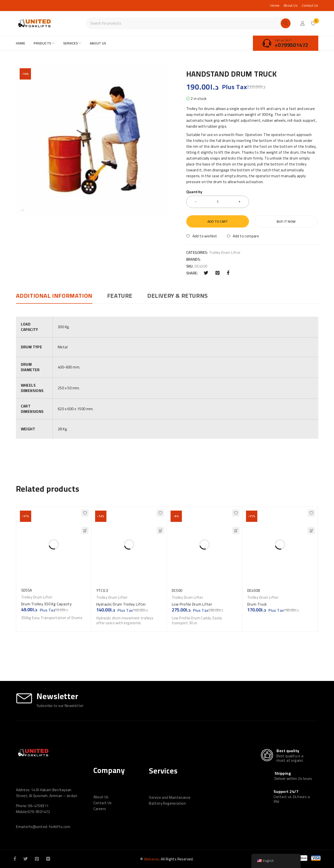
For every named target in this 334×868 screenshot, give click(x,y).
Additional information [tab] (54, 296)
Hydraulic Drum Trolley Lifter (121, 604)
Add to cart (218, 221)
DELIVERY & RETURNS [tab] (178, 296)
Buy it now (286, 221)
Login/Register (303, 23)
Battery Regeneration (167, 803)
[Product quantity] (218, 202)
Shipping (283, 773)
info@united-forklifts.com (48, 827)
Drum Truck (258, 604)
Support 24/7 (286, 791)
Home (275, 5)
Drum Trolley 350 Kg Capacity (46, 604)
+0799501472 (291, 45)
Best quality (288, 751)
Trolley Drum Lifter (225, 253)
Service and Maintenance (170, 797)
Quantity (194, 193)
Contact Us (310, 5)
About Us (291, 5)
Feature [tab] (120, 296)
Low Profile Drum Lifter (192, 604)
